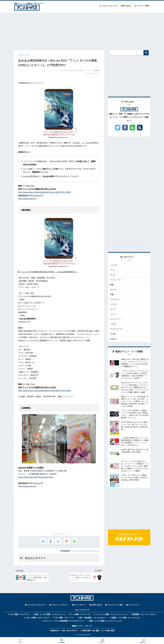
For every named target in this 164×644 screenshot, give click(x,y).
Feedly (132, 131)
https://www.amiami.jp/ (27, 199)
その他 (113, 336)
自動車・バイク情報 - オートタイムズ (126, 619)
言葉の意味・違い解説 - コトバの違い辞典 (98, 631)
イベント (114, 316)
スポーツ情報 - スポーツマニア (37, 619)
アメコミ (114, 290)
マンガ (82, 551)
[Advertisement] (82, 30)
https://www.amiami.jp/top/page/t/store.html (36, 477)
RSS (140, 131)
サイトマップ (134, 606)
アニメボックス (85, 635)
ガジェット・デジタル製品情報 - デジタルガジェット (64, 622)
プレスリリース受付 (142, 6)
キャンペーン (116, 321)
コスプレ (114, 305)
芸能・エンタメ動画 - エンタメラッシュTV (106, 622)
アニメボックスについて (108, 6)
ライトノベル (116, 280)
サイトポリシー (80, 606)
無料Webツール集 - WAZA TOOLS (64, 631)
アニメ (74, 551)
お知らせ (114, 341)
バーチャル (115, 300)
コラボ (113, 326)
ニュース (114, 265)
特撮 (112, 285)
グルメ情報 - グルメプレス (20, 615)
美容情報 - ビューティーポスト (144, 615)
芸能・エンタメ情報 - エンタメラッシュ (50, 615)
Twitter (118, 131)
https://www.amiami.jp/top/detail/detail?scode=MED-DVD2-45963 (44, 192)
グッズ (113, 310)
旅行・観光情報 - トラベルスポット (93, 619)
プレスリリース (93, 551)
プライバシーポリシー (60, 606)
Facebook (125, 131)
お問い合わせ (126, 6)
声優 (112, 295)
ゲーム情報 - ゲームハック (80, 615)
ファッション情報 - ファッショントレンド (111, 615)
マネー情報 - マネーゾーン (64, 619)
